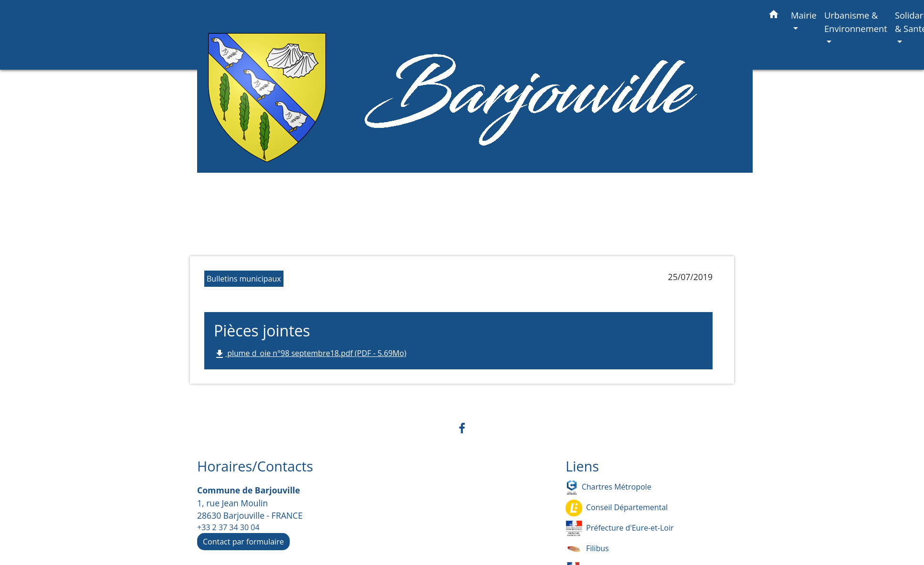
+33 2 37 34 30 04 (228, 527)
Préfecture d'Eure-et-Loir (619, 528)
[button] (774, 16)
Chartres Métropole (609, 487)
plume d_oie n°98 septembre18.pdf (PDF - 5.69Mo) (310, 354)
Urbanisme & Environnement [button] (856, 22)
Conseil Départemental (617, 508)
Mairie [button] (804, 15)
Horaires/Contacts (255, 466)
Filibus (587, 549)
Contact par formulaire (243, 542)
